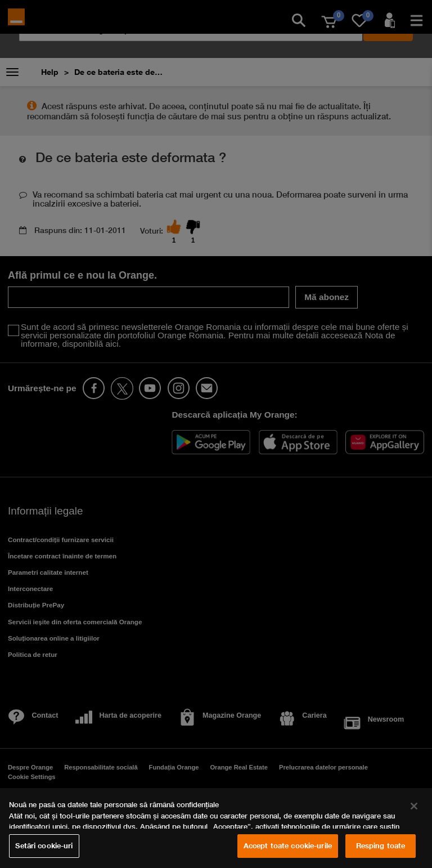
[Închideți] (414, 806)
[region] (216, 828)
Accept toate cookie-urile (288, 845)
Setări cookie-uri (44, 845)
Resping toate (381, 845)
